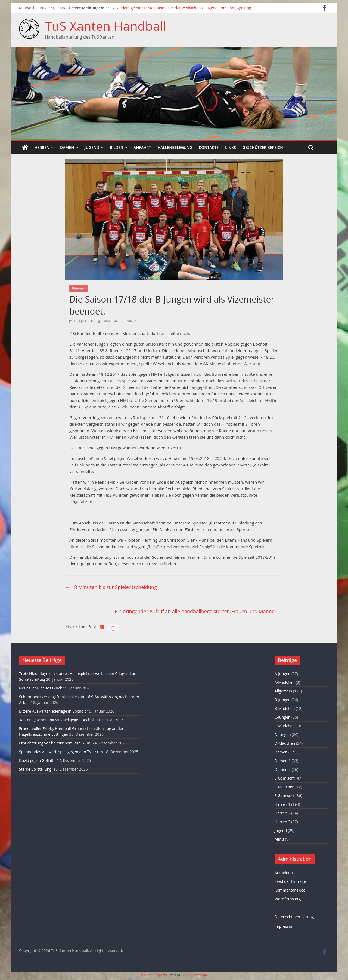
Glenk (106, 321)
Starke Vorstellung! (36, 769)
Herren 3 (282, 822)
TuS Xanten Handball (105, 26)
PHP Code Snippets (154, 975)
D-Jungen (283, 735)
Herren (42, 147)
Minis (279, 839)
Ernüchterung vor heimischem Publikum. (55, 743)
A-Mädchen (285, 682)
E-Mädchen (285, 787)
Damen (67, 147)
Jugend (92, 147)
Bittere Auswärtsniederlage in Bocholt (52, 711)
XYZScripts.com (197, 975)
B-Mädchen (285, 708)
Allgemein (283, 691)
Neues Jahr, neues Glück (41, 688)
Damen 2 (283, 769)
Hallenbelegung (175, 147)
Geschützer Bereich (263, 147)
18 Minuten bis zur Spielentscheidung (111, 587)
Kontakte (209, 147)
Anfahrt (142, 147)
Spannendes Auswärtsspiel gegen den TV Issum (61, 752)
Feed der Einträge (290, 881)
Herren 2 (282, 813)
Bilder (116, 147)
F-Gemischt (285, 796)
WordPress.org (288, 899)
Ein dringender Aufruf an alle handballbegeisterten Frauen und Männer (199, 611)
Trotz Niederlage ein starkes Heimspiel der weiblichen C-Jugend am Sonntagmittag (178, 8)
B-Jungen (79, 288)
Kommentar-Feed (290, 890)
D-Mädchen (285, 743)
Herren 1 (282, 804)
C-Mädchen (285, 726)
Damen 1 (283, 761)
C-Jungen (282, 717)
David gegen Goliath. (37, 760)
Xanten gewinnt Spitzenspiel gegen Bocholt (57, 720)
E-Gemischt (285, 778)
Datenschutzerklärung (294, 917)
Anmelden (284, 873)
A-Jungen (282, 674)
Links (230, 147)
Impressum (285, 926)
